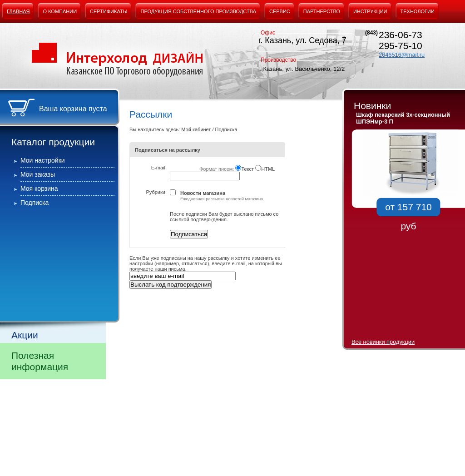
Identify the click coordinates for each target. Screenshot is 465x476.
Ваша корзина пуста (73, 109)
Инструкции (370, 11)
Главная (18, 11)
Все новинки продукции (383, 342)
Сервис (280, 11)
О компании (60, 11)
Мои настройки (43, 160)
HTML (268, 169)
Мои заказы (38, 174)
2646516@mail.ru (402, 55)
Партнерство (322, 11)
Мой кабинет (196, 129)
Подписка (35, 203)
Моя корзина (39, 188)
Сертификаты (109, 11)
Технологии (418, 11)
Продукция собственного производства (198, 11)
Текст (247, 169)
